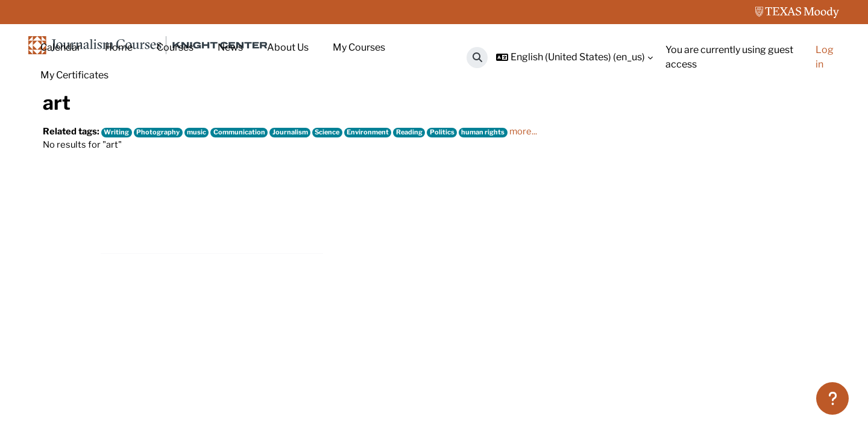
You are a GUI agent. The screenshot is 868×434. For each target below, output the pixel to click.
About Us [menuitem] (288, 47)
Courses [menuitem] (175, 47)
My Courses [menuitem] (359, 47)
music (206, 219)
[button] (477, 58)
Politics (467, 219)
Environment (388, 219)
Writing (121, 219)
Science (344, 219)
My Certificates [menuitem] (74, 75)
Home (57, 131)
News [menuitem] (230, 47)
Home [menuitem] (119, 47)
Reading (432, 219)
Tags (94, 131)
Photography (165, 219)
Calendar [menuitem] (61, 47)
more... (552, 218)
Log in (825, 57)
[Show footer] (832, 398)
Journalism (304, 219)
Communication (251, 219)
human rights (510, 219)
